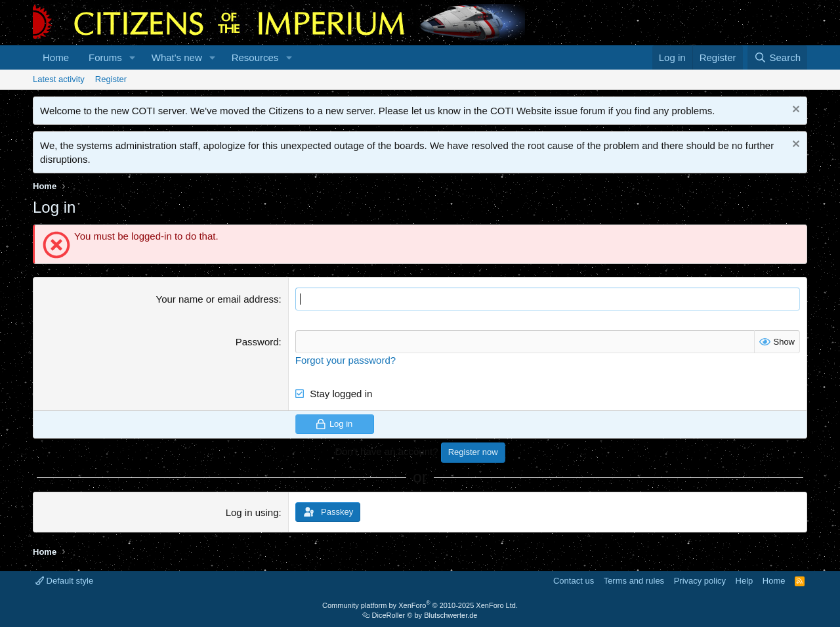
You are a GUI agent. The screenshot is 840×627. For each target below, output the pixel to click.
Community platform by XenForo (420, 605)
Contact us (574, 581)
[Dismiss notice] (794, 111)
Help (745, 581)
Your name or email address (218, 299)
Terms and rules (634, 581)
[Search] (777, 57)
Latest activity (59, 79)
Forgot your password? (346, 360)
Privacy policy (700, 581)
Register (111, 79)
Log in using (252, 512)
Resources (255, 57)
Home (56, 57)
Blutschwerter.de (451, 615)
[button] (133, 57)
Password (257, 342)
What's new (177, 57)
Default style (64, 581)
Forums (105, 57)
